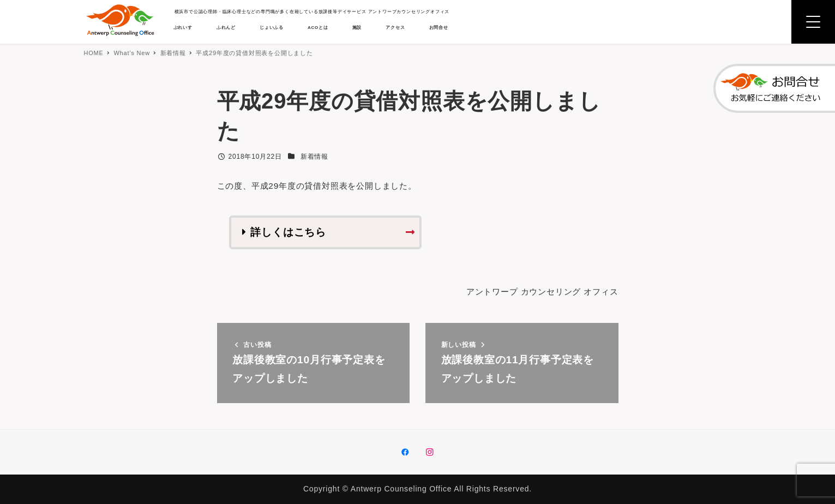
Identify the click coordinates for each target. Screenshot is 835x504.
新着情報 (314, 157)
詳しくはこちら (288, 233)
